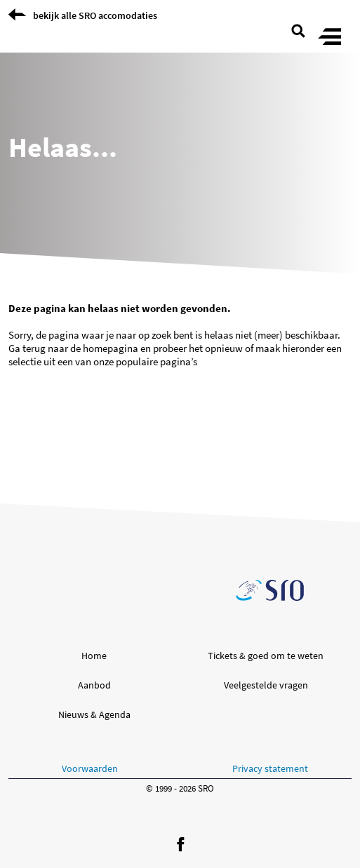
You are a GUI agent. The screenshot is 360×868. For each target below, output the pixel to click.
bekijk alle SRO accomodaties (95, 15)
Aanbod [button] (94, 685)
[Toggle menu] (329, 38)
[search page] (298, 29)
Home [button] (94, 656)
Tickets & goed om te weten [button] (266, 656)
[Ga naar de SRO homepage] (270, 590)
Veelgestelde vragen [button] (266, 685)
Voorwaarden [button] (90, 768)
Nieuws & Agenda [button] (94, 714)
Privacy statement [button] (270, 768)
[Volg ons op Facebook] (180, 845)
